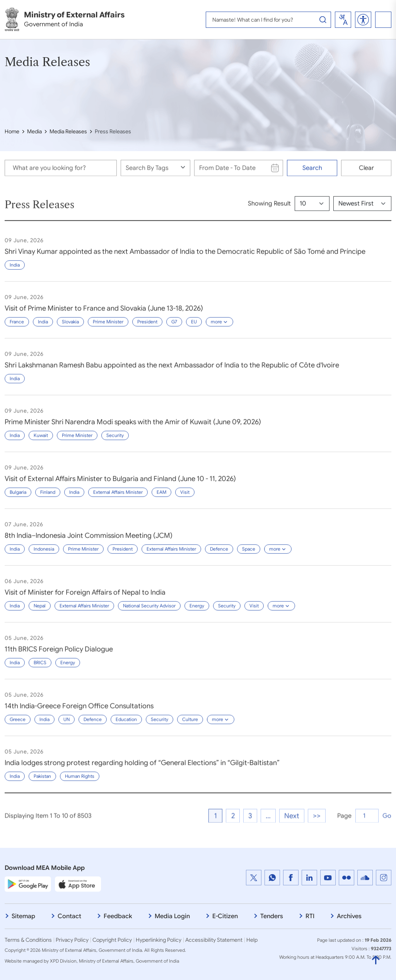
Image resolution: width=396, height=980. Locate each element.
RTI (310, 916)
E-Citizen (225, 916)
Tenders (272, 916)
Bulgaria (18, 498)
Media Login (172, 916)
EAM (161, 498)
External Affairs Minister (118, 498)
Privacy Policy (72, 940)
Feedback (118, 916)
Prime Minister (108, 327)
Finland (48, 498)
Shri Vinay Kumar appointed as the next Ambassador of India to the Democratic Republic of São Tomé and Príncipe (185, 257)
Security (115, 441)
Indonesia (44, 554)
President (147, 327)
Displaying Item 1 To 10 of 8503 (48, 839)
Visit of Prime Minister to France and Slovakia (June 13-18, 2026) (104, 314)
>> (317, 839)
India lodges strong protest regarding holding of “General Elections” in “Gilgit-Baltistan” (142, 768)
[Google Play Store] (28, 884)
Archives (349, 916)
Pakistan (42, 782)
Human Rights (80, 782)
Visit (185, 498)
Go (387, 839)
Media (34, 131)
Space (249, 554)
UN (67, 725)
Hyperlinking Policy (159, 940)
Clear (366, 172)
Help (252, 940)
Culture (190, 725)
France (17, 327)
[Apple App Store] (78, 884)
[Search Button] (323, 20)
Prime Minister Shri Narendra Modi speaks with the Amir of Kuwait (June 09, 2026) (133, 427)
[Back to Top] (376, 956)
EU (194, 327)
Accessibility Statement (214, 940)
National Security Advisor (149, 611)
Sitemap (23, 916)
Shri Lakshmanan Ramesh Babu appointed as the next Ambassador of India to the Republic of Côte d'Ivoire (172, 371)
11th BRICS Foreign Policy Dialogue (59, 655)
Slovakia (70, 327)
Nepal (40, 611)
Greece (18, 725)
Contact (69, 916)
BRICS (40, 668)
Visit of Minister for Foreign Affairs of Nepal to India (85, 598)
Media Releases (68, 131)
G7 (174, 327)
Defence (219, 554)
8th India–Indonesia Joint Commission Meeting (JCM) (89, 541)
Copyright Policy (112, 940)
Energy (197, 611)
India (15, 270)
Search (312, 172)
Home (12, 131)
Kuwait (41, 441)
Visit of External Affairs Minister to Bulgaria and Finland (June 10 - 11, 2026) (120, 484)
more (219, 327)
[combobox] (343, 20)
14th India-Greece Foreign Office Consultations (79, 711)
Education (126, 725)
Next (292, 839)
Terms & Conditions (28, 940)
